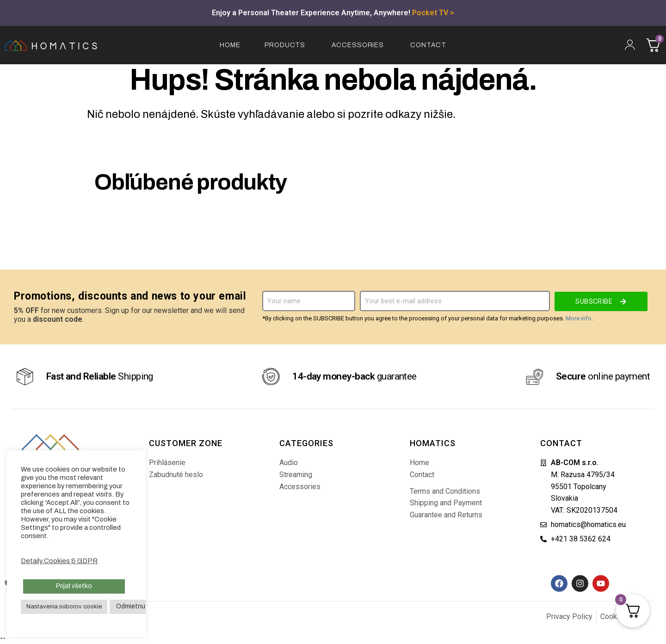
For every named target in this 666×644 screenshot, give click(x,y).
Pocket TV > (433, 13)
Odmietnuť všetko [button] (142, 606)
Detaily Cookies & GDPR (59, 561)
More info (579, 318)
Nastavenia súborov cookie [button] (64, 607)
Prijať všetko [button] (74, 586)
